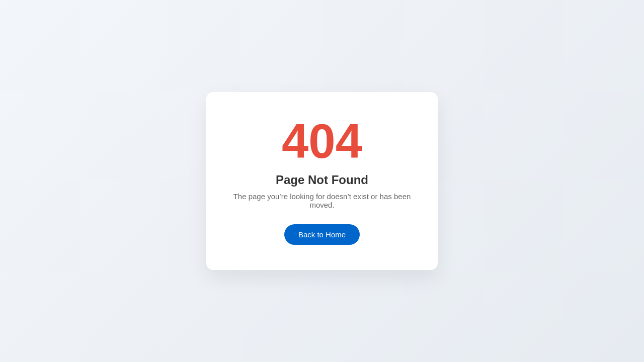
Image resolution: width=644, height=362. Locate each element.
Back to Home (322, 235)
